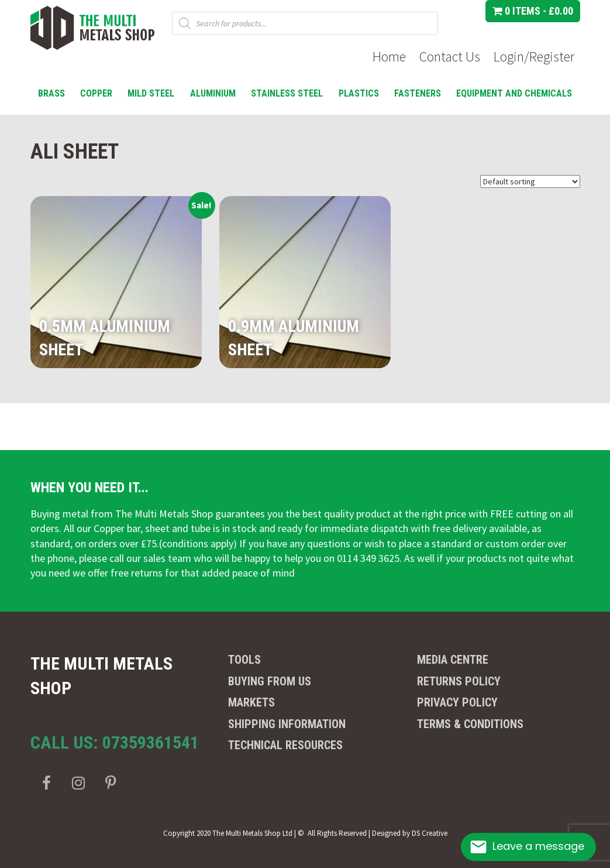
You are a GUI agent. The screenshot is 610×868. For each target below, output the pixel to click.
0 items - (533, 11)
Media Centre (453, 660)
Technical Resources (285, 745)
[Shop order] (530, 181)
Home (389, 56)
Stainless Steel (287, 93)
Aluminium (213, 93)
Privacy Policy (457, 702)
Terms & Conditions (470, 724)
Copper (96, 93)
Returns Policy (459, 681)
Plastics (359, 93)
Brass (51, 93)
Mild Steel (151, 93)
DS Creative (430, 833)
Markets (251, 702)
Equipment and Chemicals (514, 93)
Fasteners (418, 93)
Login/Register (534, 56)
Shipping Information (287, 724)
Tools (244, 660)
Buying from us (270, 681)
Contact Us (450, 56)
